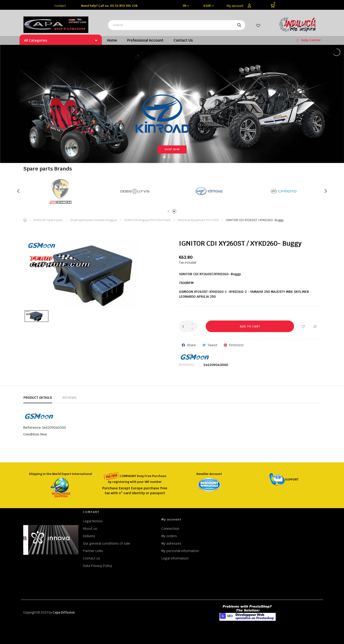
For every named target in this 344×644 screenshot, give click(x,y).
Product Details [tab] (38, 398)
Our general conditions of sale (107, 543)
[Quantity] (188, 326)
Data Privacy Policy (98, 566)
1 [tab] (169, 212)
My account (235, 6)
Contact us (92, 558)
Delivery (89, 536)
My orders (169, 536)
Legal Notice (93, 521)
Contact (60, 6)
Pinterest (236, 345)
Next (325, 191)
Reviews (69, 398)
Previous (19, 191)
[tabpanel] (135, 191)
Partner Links (93, 551)
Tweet (212, 345)
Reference (187, 365)
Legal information (175, 558)
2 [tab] (175, 212)
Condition (31, 434)
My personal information (180, 551)
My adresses (171, 543)
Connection (170, 529)
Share (191, 345)
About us (90, 529)
